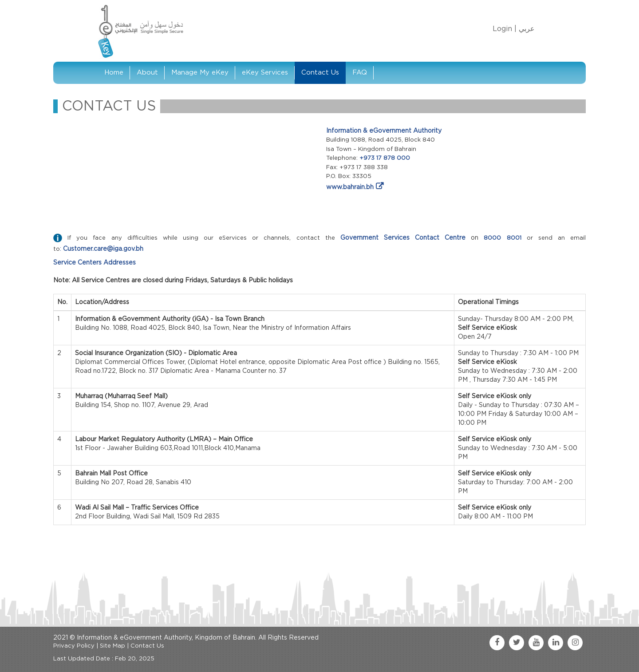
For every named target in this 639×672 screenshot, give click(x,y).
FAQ (360, 73)
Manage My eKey (200, 73)
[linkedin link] (556, 643)
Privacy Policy (74, 646)
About (147, 73)
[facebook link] (497, 643)
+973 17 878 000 (385, 158)
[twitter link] (517, 643)
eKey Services (265, 73)
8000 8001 (502, 238)
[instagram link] (575, 643)
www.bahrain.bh (350, 187)
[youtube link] (536, 643)
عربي (527, 29)
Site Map (112, 646)
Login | (505, 29)
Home (114, 73)
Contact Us (320, 73)
